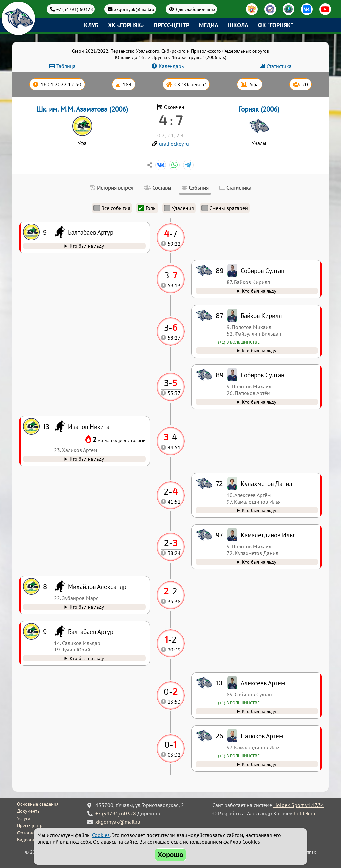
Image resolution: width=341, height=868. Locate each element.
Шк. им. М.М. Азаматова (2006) (82, 109)
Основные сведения (38, 804)
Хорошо (171, 855)
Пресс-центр (171, 25)
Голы (147, 208)
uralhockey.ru (174, 144)
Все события (112, 208)
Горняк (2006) (259, 109)
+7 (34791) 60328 (75, 9)
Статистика (279, 66)
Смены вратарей (225, 208)
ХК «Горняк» (126, 25)
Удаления (179, 208)
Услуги (24, 818)
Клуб (91, 25)
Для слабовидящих (196, 9)
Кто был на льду (259, 764)
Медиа (209, 25)
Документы (29, 811)
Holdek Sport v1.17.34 (299, 805)
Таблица (66, 66)
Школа (238, 25)
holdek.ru (305, 813)
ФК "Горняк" (275, 25)
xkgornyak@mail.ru (134, 9)
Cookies (101, 835)
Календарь (171, 66)
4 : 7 (170, 120)
